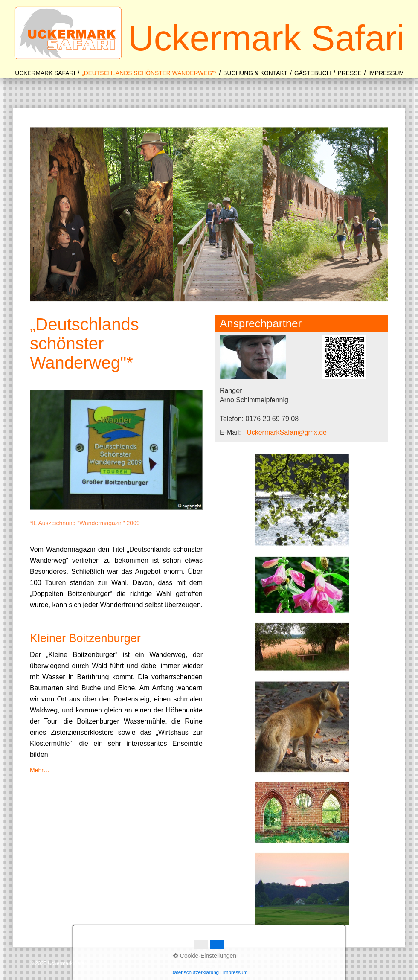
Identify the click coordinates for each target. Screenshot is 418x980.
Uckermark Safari (266, 38)
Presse (350, 73)
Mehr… (40, 770)
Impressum (386, 73)
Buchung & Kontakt (255, 73)
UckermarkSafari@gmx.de (287, 432)
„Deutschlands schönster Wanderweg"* (149, 73)
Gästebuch (313, 73)
